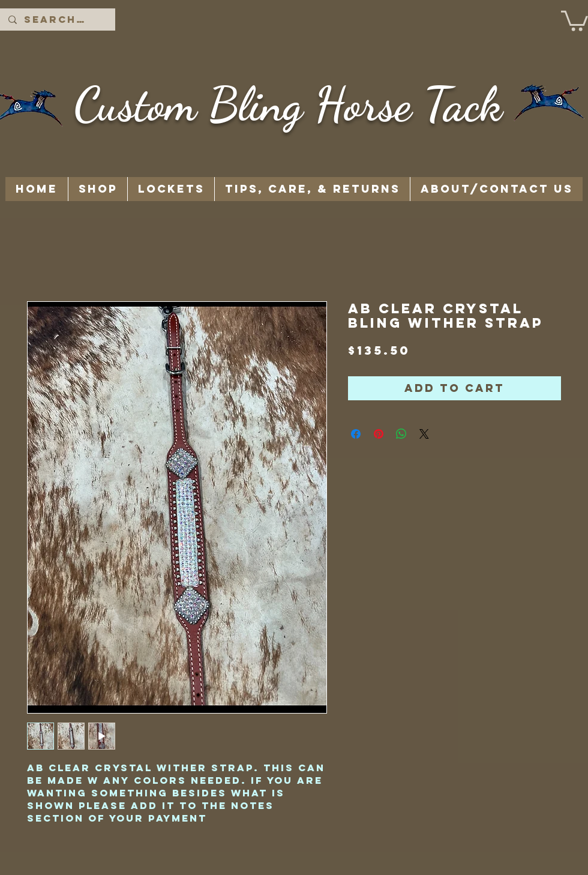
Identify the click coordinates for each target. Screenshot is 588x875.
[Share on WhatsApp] (401, 434)
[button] (574, 20)
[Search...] (57, 20)
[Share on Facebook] (356, 434)
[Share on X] (424, 434)
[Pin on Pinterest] (379, 434)
